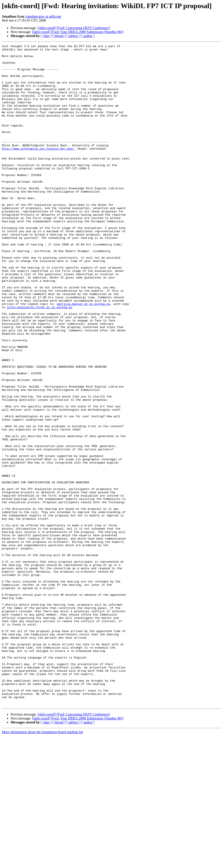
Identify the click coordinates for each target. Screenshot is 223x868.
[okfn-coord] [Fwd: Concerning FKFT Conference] (74, 28)
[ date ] (47, 36)
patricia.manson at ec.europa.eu (84, 356)
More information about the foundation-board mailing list (42, 864)
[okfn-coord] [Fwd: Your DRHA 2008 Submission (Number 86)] (78, 32)
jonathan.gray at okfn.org (43, 16)
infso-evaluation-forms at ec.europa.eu (39, 360)
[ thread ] (59, 36)
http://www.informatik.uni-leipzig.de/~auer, (39, 170)
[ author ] (88, 36)
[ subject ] (73, 36)
